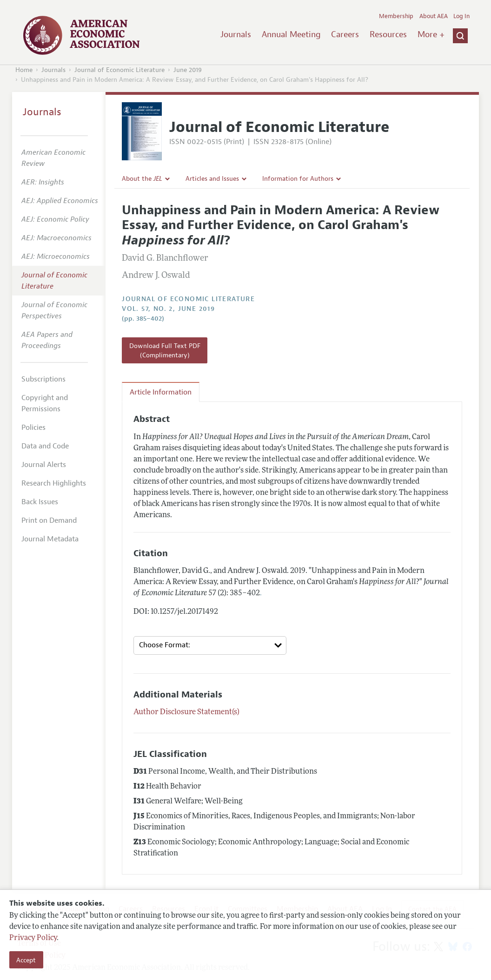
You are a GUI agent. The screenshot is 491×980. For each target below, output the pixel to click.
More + (431, 34)
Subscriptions (43, 379)
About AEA (434, 16)
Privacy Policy (33, 938)
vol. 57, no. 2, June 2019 (168, 309)
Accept (26, 960)
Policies (33, 428)
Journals (236, 34)
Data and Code (45, 446)
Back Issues (40, 502)
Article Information (161, 392)
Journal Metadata (50, 539)
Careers (345, 34)
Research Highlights (54, 483)
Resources (388, 34)
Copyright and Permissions (45, 403)
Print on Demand (49, 520)
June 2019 (188, 70)
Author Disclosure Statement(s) (186, 712)
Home (24, 70)
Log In (461, 16)
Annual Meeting (291, 34)
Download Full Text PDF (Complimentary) (165, 350)
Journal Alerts (44, 465)
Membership (396, 16)
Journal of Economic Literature (119, 70)
